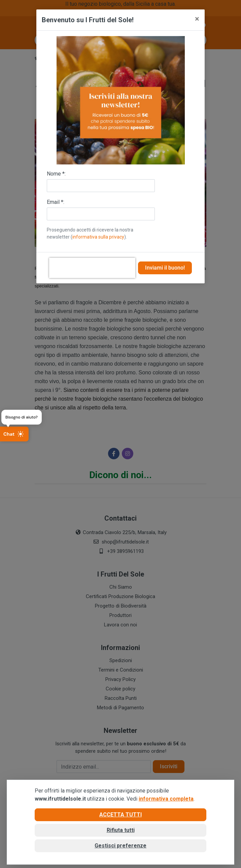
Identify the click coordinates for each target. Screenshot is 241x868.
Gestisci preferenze (120, 846)
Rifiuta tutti (121, 830)
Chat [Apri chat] (14, 434)
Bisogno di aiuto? (22, 417)
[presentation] (92, 268)
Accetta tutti (120, 815)
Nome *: (56, 174)
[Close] (197, 19)
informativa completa (166, 799)
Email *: (56, 202)
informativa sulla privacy (98, 237)
